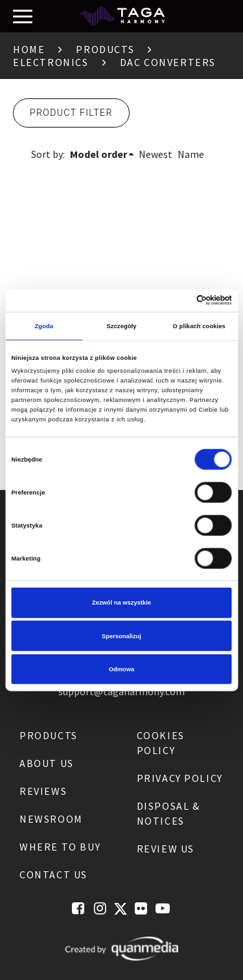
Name (191, 154)
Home (29, 49)
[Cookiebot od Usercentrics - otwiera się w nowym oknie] (176, 300)
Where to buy (60, 847)
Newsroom (51, 819)
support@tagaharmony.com (121, 691)
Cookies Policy (161, 743)
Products (105, 49)
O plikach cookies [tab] (199, 326)
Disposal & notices (168, 813)
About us (47, 763)
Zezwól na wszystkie (121, 603)
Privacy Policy (180, 778)
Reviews (43, 791)
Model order (98, 154)
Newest (156, 154)
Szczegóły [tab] (121, 326)
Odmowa (122, 669)
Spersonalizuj (121, 636)
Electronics (51, 62)
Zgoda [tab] (44, 326)
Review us (166, 849)
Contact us (53, 874)
